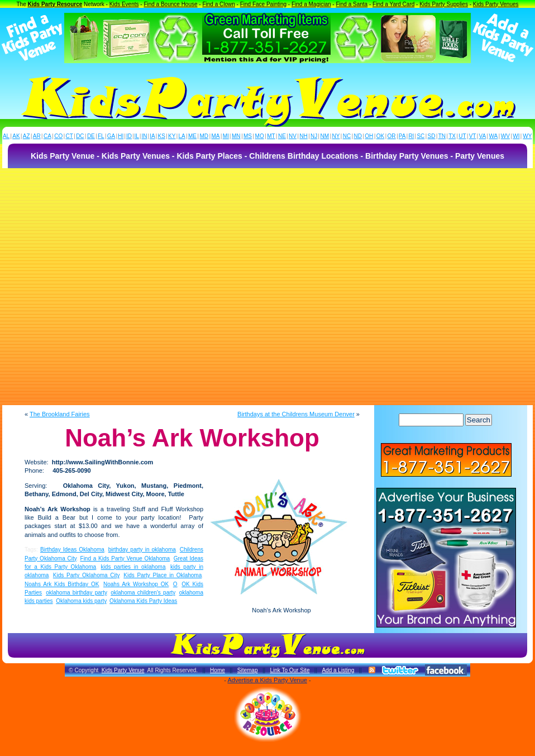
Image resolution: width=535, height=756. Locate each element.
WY (527, 136)
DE (91, 136)
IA (152, 136)
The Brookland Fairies (60, 414)
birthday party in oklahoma (142, 550)
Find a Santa (352, 4)
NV (293, 136)
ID (129, 136)
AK (16, 136)
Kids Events (124, 4)
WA (494, 136)
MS (248, 136)
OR (392, 136)
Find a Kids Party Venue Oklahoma (125, 558)
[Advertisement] (113, 287)
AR (37, 136)
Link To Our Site (290, 670)
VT (473, 136)
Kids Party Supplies (444, 4)
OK (380, 136)
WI (516, 136)
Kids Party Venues (496, 4)
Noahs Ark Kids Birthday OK (62, 584)
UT (462, 136)
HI (121, 136)
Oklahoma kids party (81, 601)
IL (137, 136)
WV (505, 136)
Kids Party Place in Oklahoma (163, 575)
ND (358, 136)
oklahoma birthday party (76, 593)
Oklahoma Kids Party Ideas (143, 601)
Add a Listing (338, 670)
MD (204, 136)
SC (421, 136)
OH (369, 136)
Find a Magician (311, 4)
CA (47, 136)
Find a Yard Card (393, 4)
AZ (27, 136)
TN (442, 136)
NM (325, 136)
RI (411, 136)
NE (282, 136)
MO (260, 136)
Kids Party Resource (55, 4)
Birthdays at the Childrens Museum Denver (296, 414)
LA (182, 136)
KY (172, 136)
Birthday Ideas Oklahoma (72, 550)
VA (483, 136)
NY (336, 136)
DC (80, 136)
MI (226, 136)
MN (236, 136)
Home (218, 670)
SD (432, 136)
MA (216, 136)
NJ (314, 136)
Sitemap (248, 670)
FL (101, 136)
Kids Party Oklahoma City (86, 575)
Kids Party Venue (123, 670)
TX (452, 136)
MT (271, 136)
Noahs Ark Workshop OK (136, 584)
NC (347, 136)
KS (162, 136)
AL (6, 136)
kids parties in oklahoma (133, 567)
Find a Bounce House (170, 4)
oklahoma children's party (143, 593)
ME (192, 136)
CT (70, 136)
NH (303, 136)
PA (402, 136)
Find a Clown (218, 4)
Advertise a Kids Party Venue (267, 680)
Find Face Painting (263, 4)
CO (58, 136)
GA (111, 136)
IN (144, 136)
